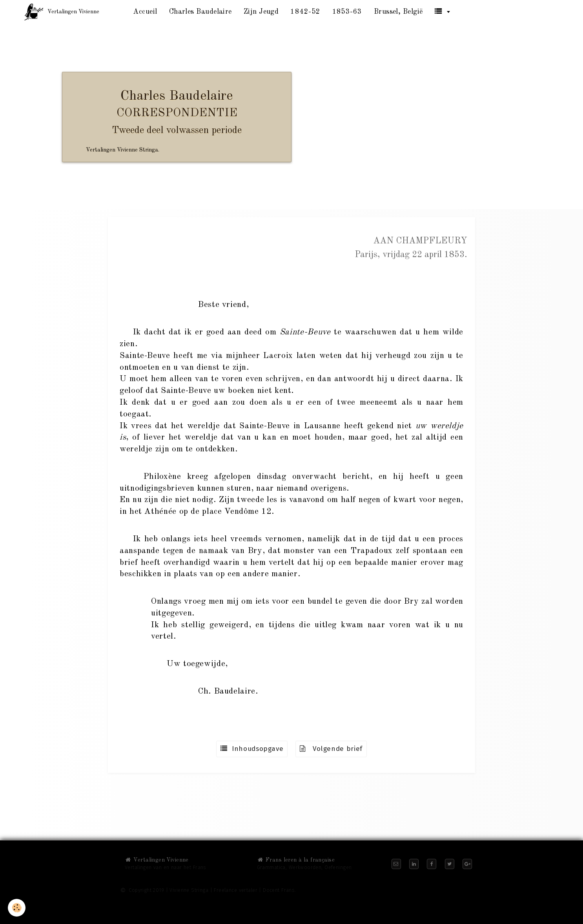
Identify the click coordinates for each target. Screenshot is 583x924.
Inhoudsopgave (252, 749)
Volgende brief (331, 749)
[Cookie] (17, 908)
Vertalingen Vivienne (157, 860)
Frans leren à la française (296, 860)
